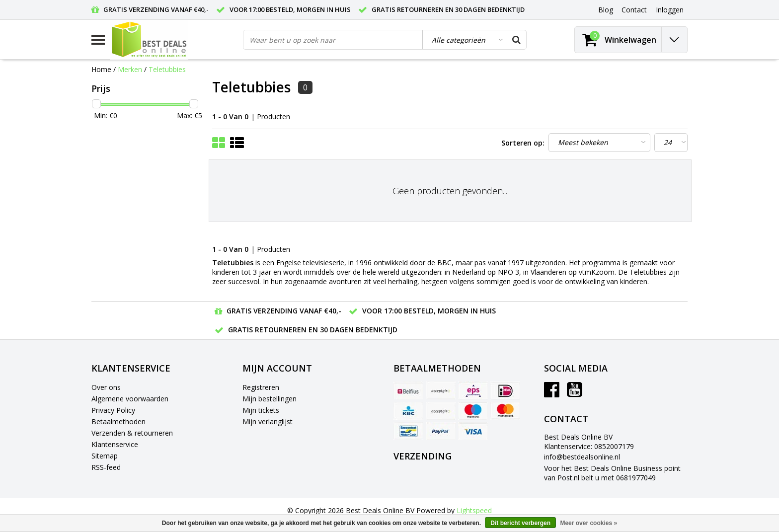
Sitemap (105, 456)
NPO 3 (508, 272)
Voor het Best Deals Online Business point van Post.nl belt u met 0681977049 (612, 473)
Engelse (289, 263)
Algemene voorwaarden (130, 399)
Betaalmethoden (118, 421)
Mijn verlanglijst (268, 421)
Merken (130, 69)
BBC (444, 263)
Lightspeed (474, 510)
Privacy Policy (113, 410)
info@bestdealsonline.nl (582, 457)
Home (101, 69)
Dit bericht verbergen (520, 523)
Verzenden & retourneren (132, 433)
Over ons (106, 387)
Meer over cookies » (588, 523)
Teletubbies (167, 69)
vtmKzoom (597, 272)
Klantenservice (115, 444)
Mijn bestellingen (270, 399)
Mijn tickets (261, 410)
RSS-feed (106, 467)
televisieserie (324, 263)
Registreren (261, 387)
